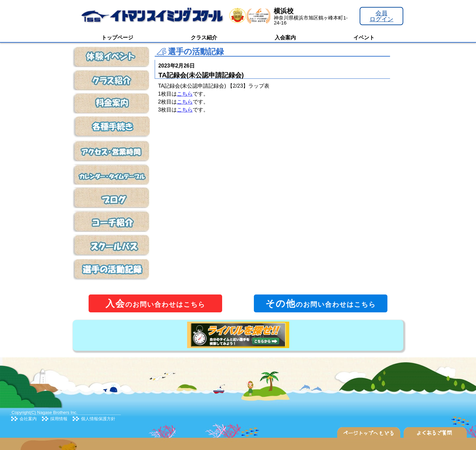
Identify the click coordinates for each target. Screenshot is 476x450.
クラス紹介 (204, 38)
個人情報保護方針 (98, 419)
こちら (185, 94)
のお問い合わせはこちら (155, 304)
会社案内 (28, 419)
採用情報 (59, 419)
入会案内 (285, 38)
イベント (364, 38)
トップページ (117, 38)
